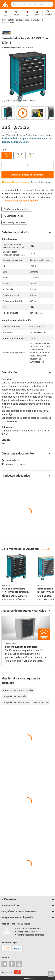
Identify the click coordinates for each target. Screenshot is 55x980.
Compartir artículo (13, 216)
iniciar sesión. (22, 142)
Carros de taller (8, 23)
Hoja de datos (10, 460)
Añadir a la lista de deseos (17, 209)
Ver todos (46, 549)
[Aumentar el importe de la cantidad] (50, 165)
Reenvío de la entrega (41, 182)
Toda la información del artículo (21, 201)
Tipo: (4, 150)
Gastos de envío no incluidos (39, 135)
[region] (27, 113)
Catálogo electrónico (14, 222)
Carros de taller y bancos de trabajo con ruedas (21, 20)
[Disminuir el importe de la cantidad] (5, 165)
